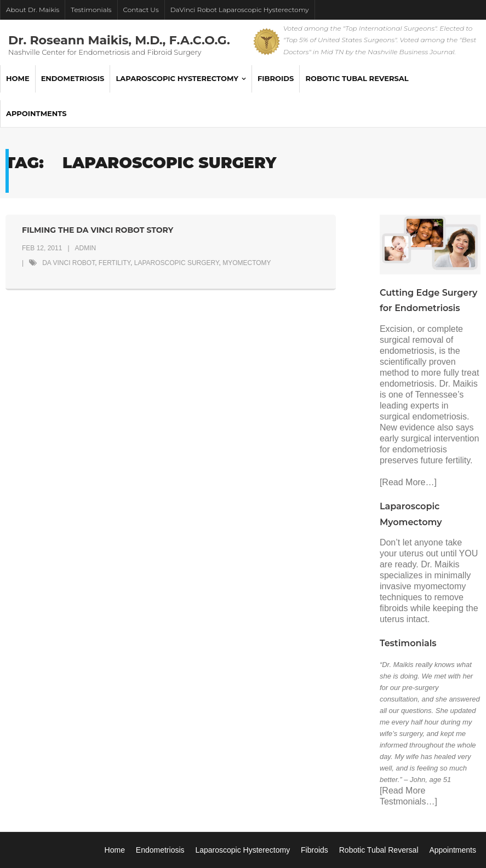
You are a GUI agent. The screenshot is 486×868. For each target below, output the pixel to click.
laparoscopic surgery (177, 263)
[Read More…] (408, 482)
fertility (115, 263)
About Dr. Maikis (33, 10)
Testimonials (91, 10)
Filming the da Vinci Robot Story (98, 230)
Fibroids (315, 850)
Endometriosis (160, 850)
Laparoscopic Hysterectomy (242, 850)
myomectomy (247, 263)
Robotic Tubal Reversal (379, 850)
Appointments (453, 850)
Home (115, 850)
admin (86, 248)
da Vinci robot (68, 263)
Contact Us (141, 10)
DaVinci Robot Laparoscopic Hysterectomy (240, 10)
